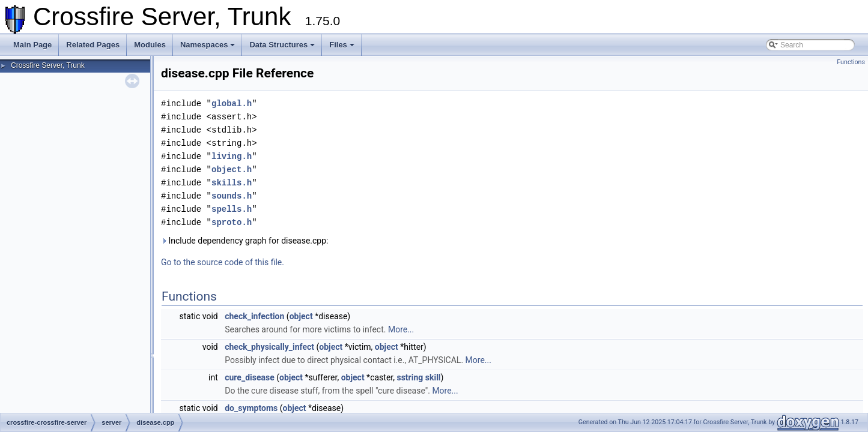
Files (342, 45)
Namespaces (208, 45)
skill (433, 377)
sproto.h (232, 222)
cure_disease (250, 377)
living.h (232, 156)
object (301, 316)
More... (401, 329)
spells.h (232, 209)
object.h (232, 169)
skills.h (232, 183)
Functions (851, 62)
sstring (410, 377)
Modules (150, 45)
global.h (232, 103)
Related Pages (93, 45)
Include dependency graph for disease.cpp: (244, 241)
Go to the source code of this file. (223, 262)
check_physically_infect (269, 347)
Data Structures (282, 45)
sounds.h (232, 196)
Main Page (32, 45)
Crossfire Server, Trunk (48, 65)
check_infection (254, 316)
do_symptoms (251, 408)
